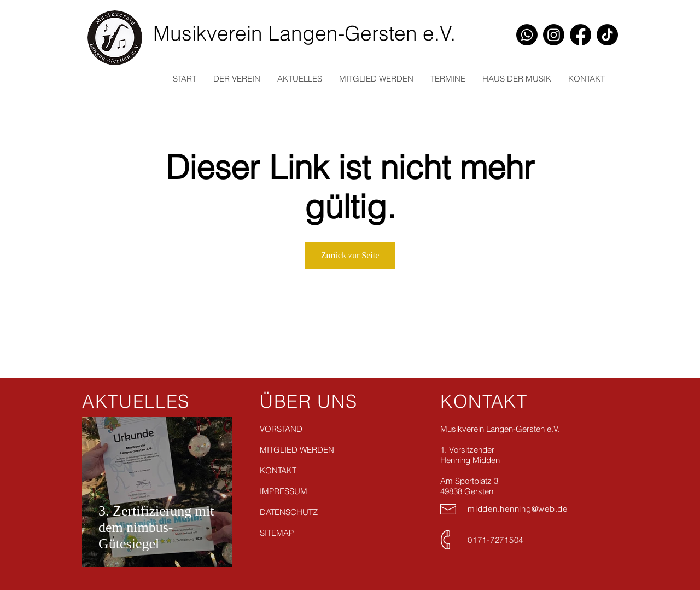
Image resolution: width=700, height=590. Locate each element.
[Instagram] (554, 35)
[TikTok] (607, 35)
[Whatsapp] (527, 35)
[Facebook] (581, 35)
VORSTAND (281, 429)
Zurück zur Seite (350, 255)
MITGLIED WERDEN (297, 450)
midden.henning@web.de (518, 509)
